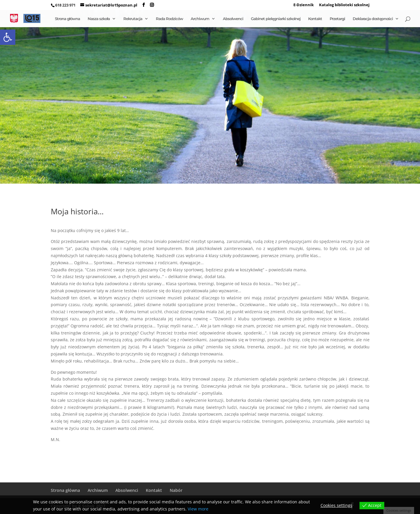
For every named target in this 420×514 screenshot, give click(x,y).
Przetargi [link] (337, 19)
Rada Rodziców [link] (169, 19)
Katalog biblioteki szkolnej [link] (344, 5)
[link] (8, 37)
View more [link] (198, 509)
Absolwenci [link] (233, 19)
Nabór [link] (176, 490)
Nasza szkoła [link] (99, 19)
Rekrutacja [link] (133, 19)
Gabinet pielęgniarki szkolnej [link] (276, 19)
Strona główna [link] (67, 19)
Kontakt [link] (315, 19)
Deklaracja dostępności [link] (373, 19)
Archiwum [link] (200, 19)
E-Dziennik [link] (304, 5)
